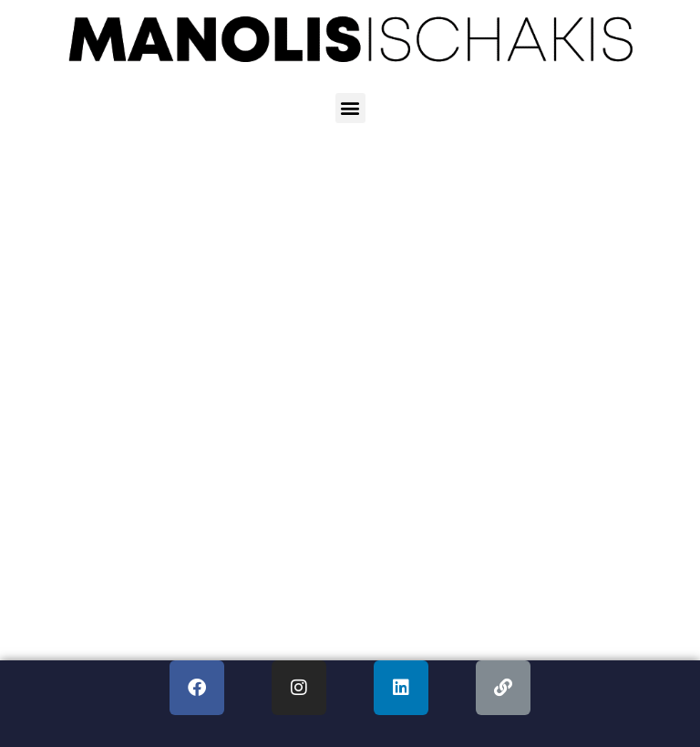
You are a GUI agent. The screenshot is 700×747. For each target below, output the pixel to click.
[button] (350, 108)
